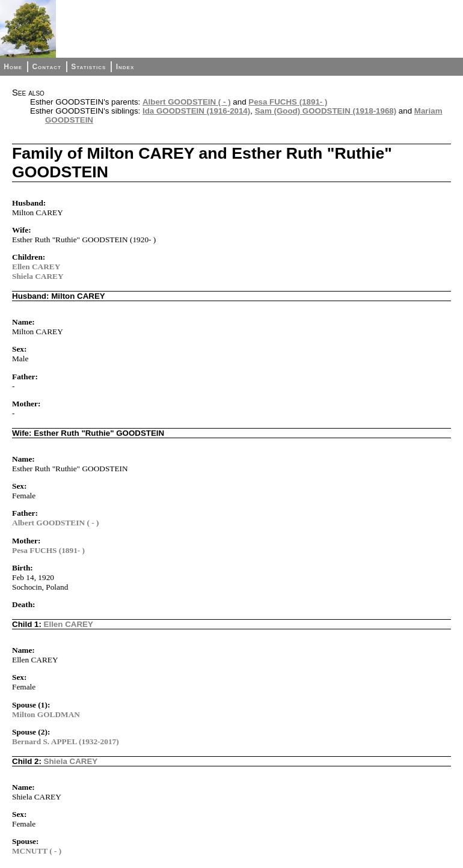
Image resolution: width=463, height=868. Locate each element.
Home (13, 67)
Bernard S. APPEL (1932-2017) (66, 741)
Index (125, 67)
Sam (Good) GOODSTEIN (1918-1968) (326, 111)
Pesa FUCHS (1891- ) (288, 102)
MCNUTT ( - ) (37, 851)
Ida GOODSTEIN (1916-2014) (196, 111)
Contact (46, 67)
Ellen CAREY (36, 267)
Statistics (88, 67)
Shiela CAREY (38, 276)
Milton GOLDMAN (46, 714)
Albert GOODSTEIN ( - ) (187, 102)
